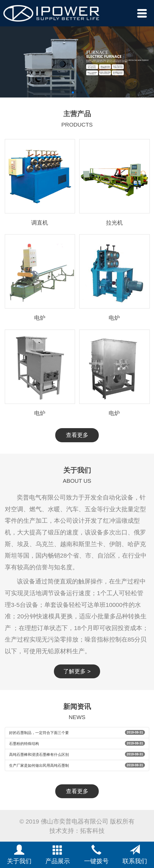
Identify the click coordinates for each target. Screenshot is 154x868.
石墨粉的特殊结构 (24, 744)
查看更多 (77, 435)
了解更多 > (77, 671)
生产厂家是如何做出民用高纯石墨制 (39, 765)
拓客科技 (92, 831)
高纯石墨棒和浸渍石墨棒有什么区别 (39, 755)
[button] (73, 92)
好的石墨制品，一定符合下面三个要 (39, 733)
